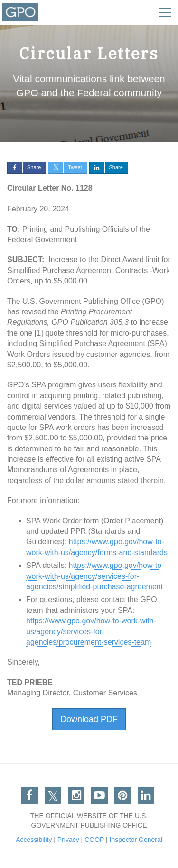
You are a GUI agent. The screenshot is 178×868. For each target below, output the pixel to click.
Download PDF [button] (89, 719)
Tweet (65, 167)
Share (24, 167)
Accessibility (34, 840)
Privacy (68, 840)
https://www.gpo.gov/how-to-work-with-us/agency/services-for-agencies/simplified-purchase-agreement (95, 576)
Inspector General (136, 840)
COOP (94, 840)
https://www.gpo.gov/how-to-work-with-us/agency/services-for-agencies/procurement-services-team (91, 631)
